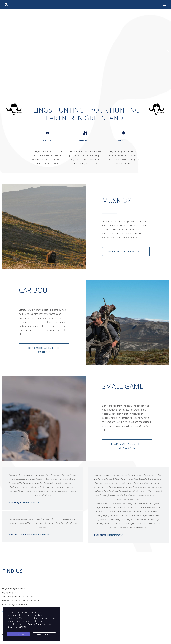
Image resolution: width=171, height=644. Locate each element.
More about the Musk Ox (126, 251)
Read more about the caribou (44, 350)
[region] (85, 52)
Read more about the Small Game (127, 446)
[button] (3, 52)
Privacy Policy (44, 634)
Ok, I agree (18, 634)
